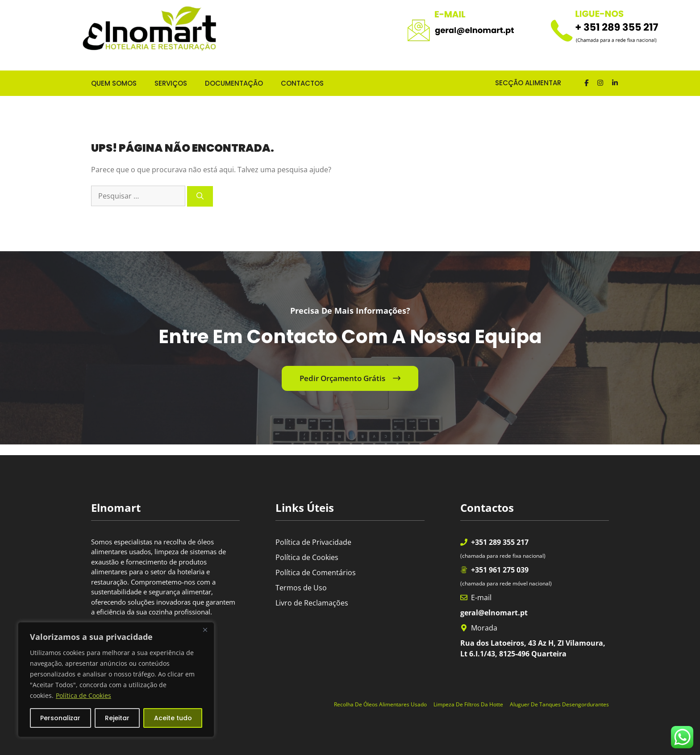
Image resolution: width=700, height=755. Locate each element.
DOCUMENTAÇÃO (234, 83)
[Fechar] (205, 630)
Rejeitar (117, 718)
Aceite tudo (173, 718)
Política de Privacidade (313, 542)
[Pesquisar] (200, 196)
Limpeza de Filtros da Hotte (468, 704)
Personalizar (60, 718)
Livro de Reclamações (312, 603)
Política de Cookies (83, 695)
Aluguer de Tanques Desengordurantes (559, 704)
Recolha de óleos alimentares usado (380, 704)
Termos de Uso (301, 588)
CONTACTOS (302, 83)
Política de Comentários (316, 572)
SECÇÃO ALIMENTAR (521, 83)
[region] (116, 680)
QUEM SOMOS (114, 83)
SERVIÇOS (171, 83)
